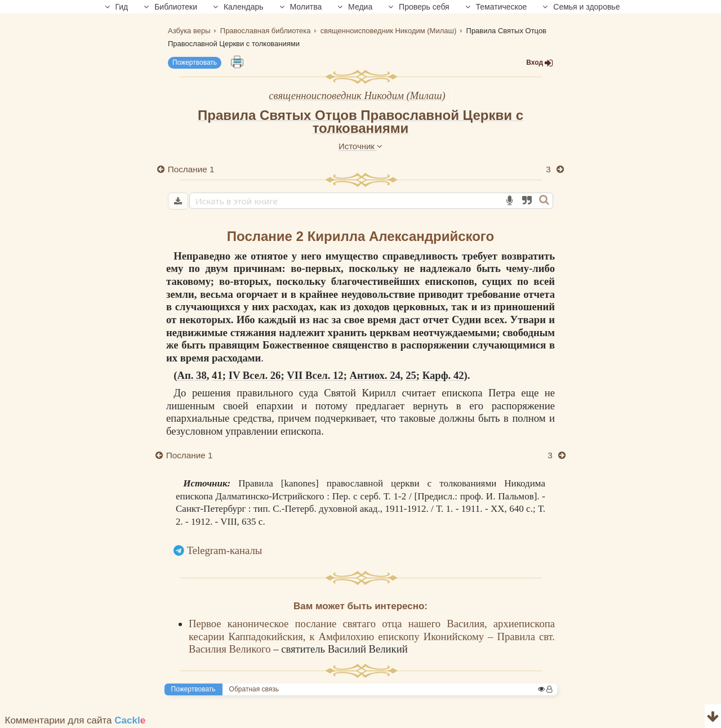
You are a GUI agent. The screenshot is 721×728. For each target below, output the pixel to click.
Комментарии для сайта (75, 720)
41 (217, 375)
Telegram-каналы (225, 550)
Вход (540, 63)
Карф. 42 (443, 375)
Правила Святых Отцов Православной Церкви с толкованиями (360, 122)
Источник (360, 146)
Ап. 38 (192, 375)
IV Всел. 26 (255, 375)
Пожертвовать (195, 62)
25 (411, 375)
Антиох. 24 (375, 375)
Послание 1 (191, 169)
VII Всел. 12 (315, 375)
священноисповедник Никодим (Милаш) (357, 95)
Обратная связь (254, 689)
